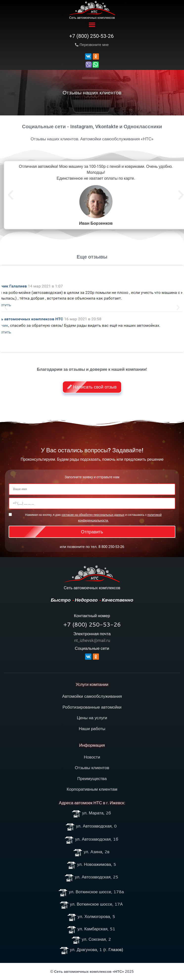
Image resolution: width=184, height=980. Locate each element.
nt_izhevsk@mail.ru (92, 640)
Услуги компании (92, 684)
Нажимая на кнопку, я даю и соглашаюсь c (93, 518)
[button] (92, 24)
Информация (92, 745)
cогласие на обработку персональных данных (93, 515)
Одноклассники (143, 127)
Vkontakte (107, 127)
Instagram (81, 127)
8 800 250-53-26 (111, 547)
